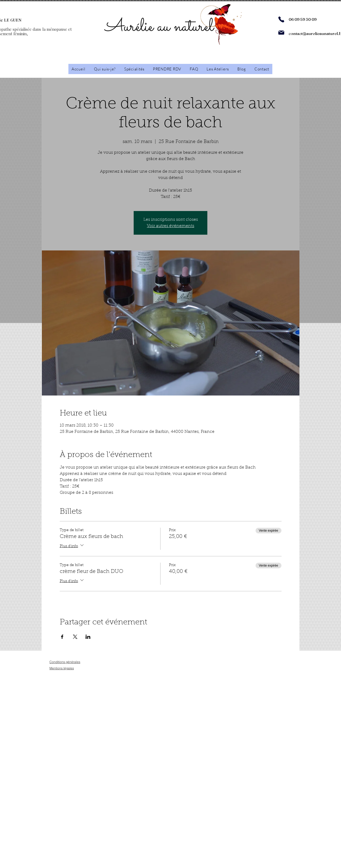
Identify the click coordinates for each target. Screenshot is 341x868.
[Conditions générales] (65, 662)
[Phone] (281, 19)
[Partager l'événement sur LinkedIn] (88, 637)
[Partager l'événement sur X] (75, 637)
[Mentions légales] (62, 668)
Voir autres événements (170, 226)
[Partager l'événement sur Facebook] (62, 637)
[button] (218, 69)
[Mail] (281, 33)
